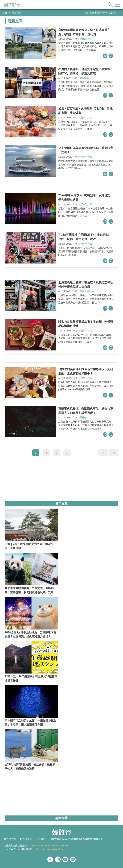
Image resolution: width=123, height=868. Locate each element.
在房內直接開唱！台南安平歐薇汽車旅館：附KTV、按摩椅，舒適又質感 (86, 71)
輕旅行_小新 (86, 117)
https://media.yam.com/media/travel (49, 845)
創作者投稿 (10, 839)
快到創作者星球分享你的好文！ (102, 12)
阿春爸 (83, 417)
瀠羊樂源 (84, 78)
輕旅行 (12, 5)
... (67, 453)
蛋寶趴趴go (86, 39)
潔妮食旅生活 (87, 291)
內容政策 (41, 839)
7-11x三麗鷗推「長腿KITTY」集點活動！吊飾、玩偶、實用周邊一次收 (85, 237)
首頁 (5, 12)
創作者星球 (26, 839)
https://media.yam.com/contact (51, 849)
